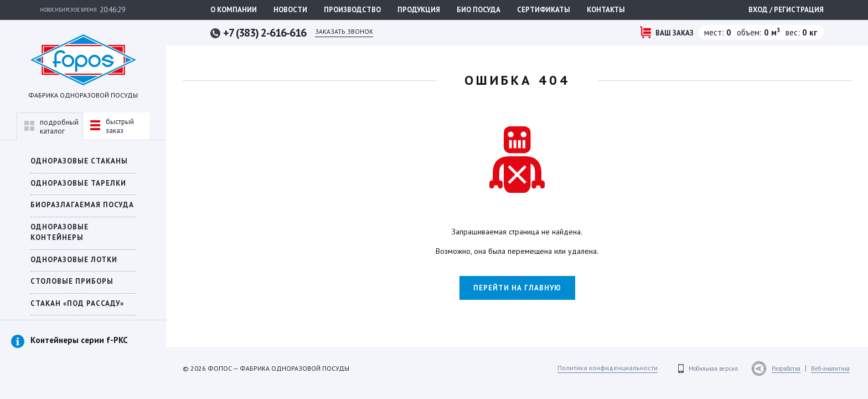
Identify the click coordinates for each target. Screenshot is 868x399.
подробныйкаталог (51, 127)
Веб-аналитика (830, 369)
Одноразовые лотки (74, 260)
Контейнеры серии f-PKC (79, 340)
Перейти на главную (517, 288)
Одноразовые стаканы (79, 161)
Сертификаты (544, 10)
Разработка (786, 369)
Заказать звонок (344, 31)
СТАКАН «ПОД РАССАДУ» (77, 303)
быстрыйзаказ (112, 126)
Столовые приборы (72, 281)
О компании (234, 10)
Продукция (419, 10)
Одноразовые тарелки (78, 183)
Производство (352, 10)
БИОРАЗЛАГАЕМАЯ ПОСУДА (82, 205)
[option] (83, 351)
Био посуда (479, 10)
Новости (290, 10)
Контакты (606, 10)
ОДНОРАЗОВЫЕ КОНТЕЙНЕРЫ (60, 232)
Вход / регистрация (786, 10)
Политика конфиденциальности (608, 368)
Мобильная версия (713, 369)
